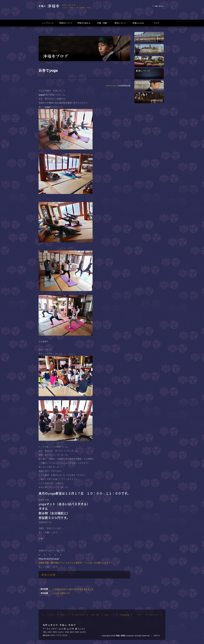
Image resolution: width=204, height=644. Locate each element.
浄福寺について (66, 23)
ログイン (157, 636)
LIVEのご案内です (61, 593)
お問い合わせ (159, 6)
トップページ (48, 23)
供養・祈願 (102, 23)
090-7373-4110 (59, 635)
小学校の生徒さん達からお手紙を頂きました (73, 589)
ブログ (156, 23)
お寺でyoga (111, 86)
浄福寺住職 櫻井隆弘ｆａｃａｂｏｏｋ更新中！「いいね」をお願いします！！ (75, 563)
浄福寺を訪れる (84, 23)
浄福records (138, 23)
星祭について (120, 23)
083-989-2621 (56, 632)
